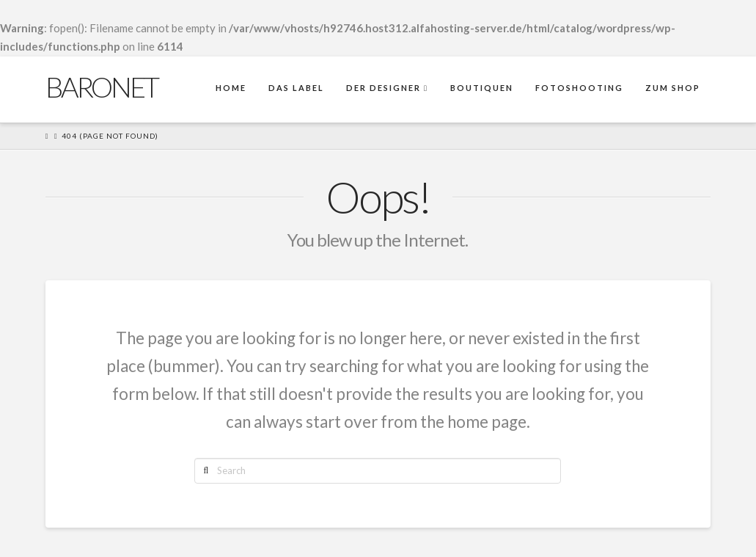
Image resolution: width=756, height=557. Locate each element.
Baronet (102, 87)
